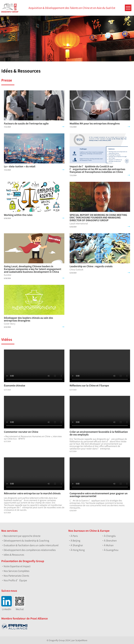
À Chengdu (110, 536)
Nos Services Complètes (16, 571)
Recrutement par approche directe (22, 536)
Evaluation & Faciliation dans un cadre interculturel (31, 545)
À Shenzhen (110, 540)
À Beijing (75, 540)
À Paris (74, 536)
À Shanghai (77, 545)
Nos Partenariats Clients (16, 576)
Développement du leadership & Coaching (26, 540)
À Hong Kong (78, 550)
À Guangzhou (111, 550)
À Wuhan (109, 545)
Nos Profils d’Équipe (15, 580)
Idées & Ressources (14, 555)
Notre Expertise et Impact (17, 566)
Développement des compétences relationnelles (30, 550)
